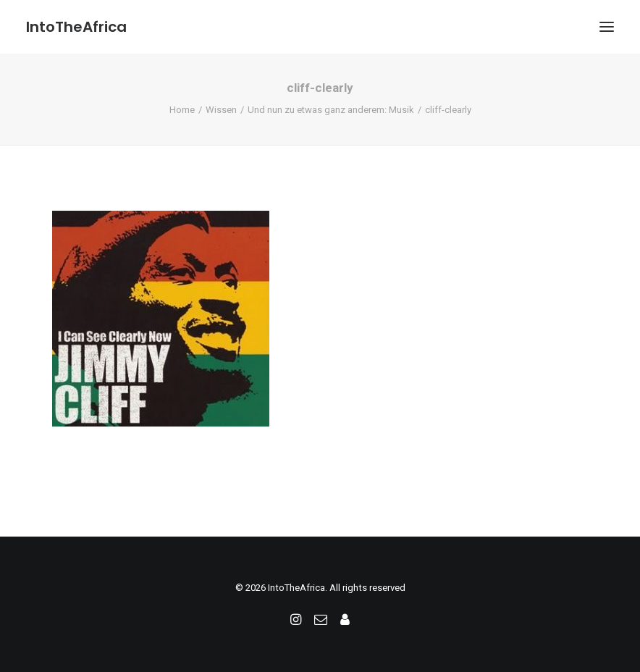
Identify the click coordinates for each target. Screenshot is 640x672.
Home (182, 110)
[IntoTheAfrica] (76, 27)
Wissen (221, 110)
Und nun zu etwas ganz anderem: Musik (331, 110)
